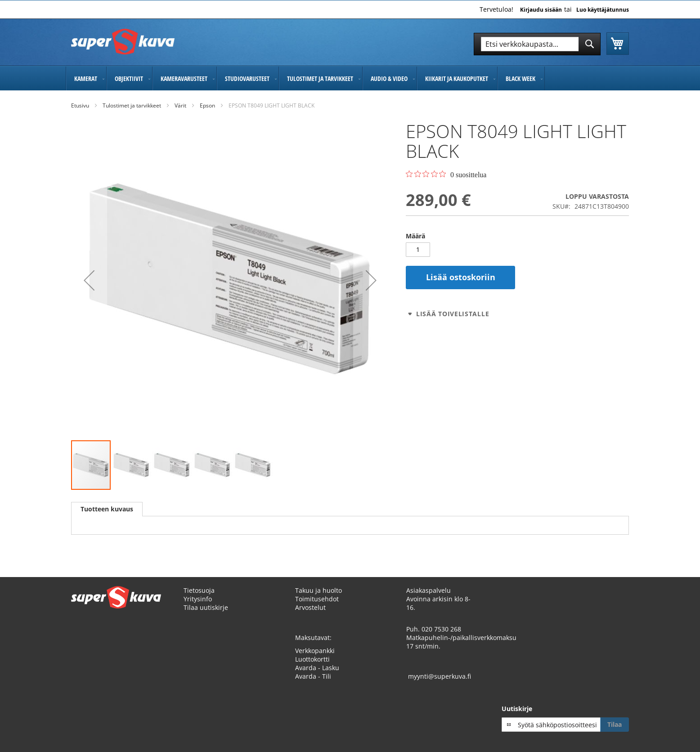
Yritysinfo (198, 599)
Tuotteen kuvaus (107, 509)
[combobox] (537, 44)
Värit (180, 105)
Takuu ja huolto (319, 590)
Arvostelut (310, 607)
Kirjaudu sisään (541, 10)
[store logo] (123, 42)
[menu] (350, 78)
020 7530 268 (441, 629)
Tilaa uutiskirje (206, 607)
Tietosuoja (199, 590)
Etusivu (80, 105)
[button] (89, 280)
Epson (207, 105)
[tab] (107, 509)
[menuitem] (86, 78)
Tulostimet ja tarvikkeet (132, 105)
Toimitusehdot (317, 599)
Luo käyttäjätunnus (603, 10)
